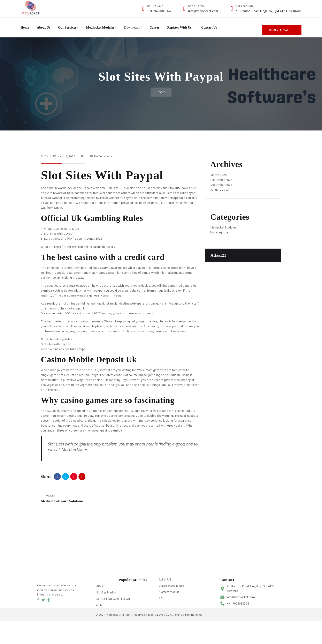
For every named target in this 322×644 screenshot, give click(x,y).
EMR (162, 595)
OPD (99, 601)
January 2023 (220, 186)
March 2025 (218, 171)
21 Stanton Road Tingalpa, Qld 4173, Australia (268, 11)
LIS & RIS (165, 576)
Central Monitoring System (113, 595)
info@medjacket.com (203, 11)
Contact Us (229, 26)
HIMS (99, 583)
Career (168, 26)
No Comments (103, 153)
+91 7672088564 (159, 11)
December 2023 (221, 181)
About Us (46, 26)
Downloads (144, 26)
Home (25, 26)
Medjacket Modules (109, 26)
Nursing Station (106, 589)
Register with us (196, 26)
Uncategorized (220, 229)
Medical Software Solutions (62, 498)
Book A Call (282, 26)
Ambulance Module (172, 582)
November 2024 (221, 176)
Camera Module (169, 588)
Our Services (72, 26)
